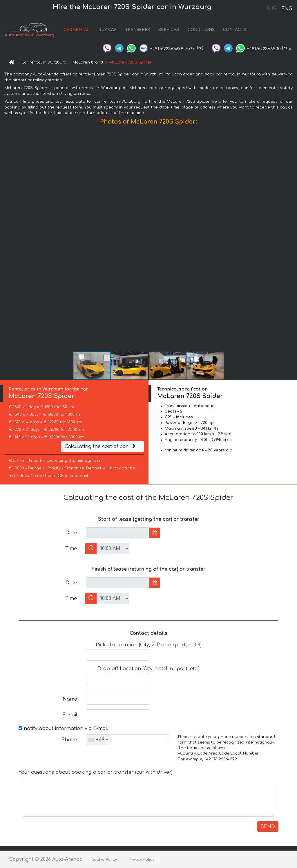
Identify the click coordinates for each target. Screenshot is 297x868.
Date (71, 533)
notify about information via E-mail (63, 728)
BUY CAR (107, 30)
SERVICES (169, 30)
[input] (118, 533)
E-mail (70, 715)
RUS (271, 9)
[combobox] (98, 740)
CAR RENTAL (77, 30)
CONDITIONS (201, 30)
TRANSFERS (138, 30)
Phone (69, 740)
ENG (287, 9)
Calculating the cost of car (101, 446)
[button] (292, 240)
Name (70, 699)
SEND (268, 827)
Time (71, 549)
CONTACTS (234, 30)
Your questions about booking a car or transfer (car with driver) (96, 772)
